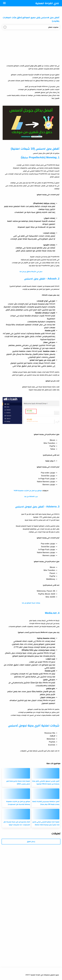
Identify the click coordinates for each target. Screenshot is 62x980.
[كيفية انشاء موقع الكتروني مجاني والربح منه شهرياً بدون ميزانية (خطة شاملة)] (46, 814)
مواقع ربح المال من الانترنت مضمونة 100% (28, 491)
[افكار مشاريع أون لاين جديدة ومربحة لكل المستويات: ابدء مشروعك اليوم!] (16, 814)
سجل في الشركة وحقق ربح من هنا (31, 271)
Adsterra (51, 507)
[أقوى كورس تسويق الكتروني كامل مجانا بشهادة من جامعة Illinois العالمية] (46, 773)
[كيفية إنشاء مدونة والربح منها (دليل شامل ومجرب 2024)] (16, 773)
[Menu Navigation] (4, 3)
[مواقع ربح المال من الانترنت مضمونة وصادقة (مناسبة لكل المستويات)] (16, 794)
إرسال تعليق (31, 842)
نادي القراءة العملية (47, 3)
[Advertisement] (31, 47)
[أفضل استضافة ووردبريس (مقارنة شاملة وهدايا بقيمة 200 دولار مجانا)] (46, 794)
